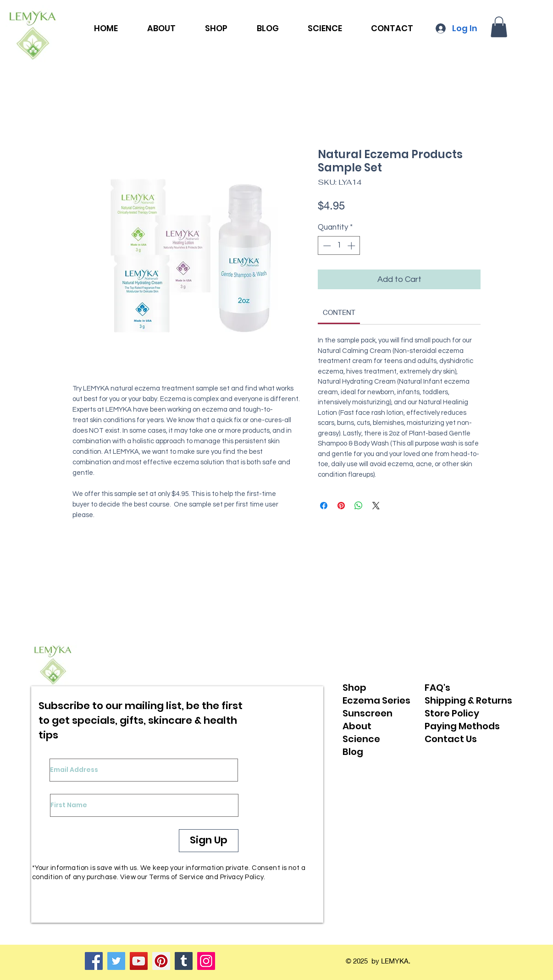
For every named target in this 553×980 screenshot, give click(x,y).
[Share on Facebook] (324, 506)
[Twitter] (116, 961)
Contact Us (451, 739)
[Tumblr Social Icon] (184, 961)
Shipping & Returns (468, 700)
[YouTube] (139, 961)
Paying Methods (462, 726)
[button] (499, 27)
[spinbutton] (339, 246)
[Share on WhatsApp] (359, 506)
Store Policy (452, 713)
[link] (339, 312)
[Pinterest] (161, 961)
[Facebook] (94, 961)
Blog (353, 752)
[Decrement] (326, 246)
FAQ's (437, 688)
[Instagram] (206, 961)
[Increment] (352, 246)
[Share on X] (376, 506)
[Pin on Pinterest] (341, 506)
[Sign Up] (209, 841)
